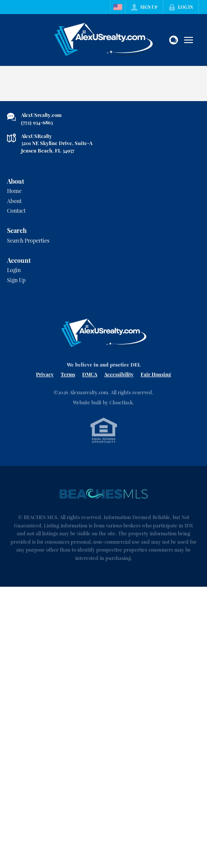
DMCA (90, 374)
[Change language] (118, 7)
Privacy (45, 374)
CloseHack (121, 402)
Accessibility (119, 374)
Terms (68, 374)
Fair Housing (156, 374)
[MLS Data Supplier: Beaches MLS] (104, 494)
